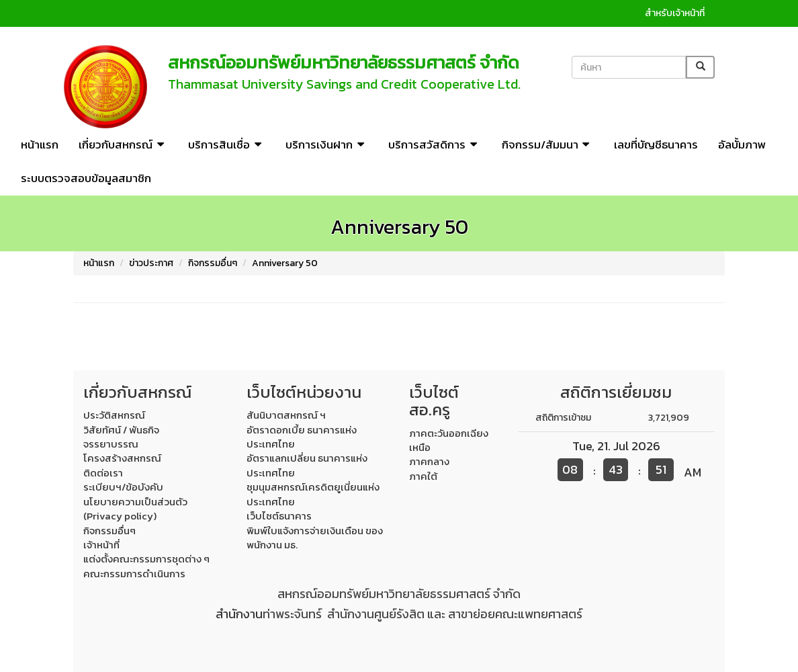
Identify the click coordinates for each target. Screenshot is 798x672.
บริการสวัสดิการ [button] (435, 144)
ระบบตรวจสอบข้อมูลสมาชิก (86, 178)
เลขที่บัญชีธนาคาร (656, 144)
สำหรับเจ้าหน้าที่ (675, 13)
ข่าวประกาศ (151, 263)
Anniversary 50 (285, 263)
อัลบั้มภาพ (742, 144)
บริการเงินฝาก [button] (327, 144)
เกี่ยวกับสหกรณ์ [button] (123, 144)
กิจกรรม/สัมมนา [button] (548, 144)
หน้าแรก (40, 144)
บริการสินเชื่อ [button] (227, 144)
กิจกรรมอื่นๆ (213, 263)
